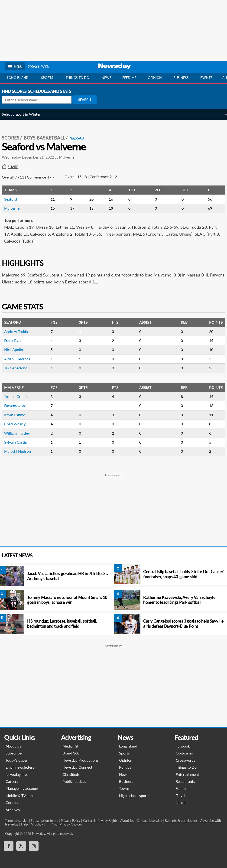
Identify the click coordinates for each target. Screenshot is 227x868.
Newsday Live (17, 774)
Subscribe (14, 753)
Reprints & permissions (181, 821)
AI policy (37, 824)
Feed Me (129, 78)
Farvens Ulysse (19, 405)
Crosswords (186, 760)
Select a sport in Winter (24, 114)
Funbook (183, 746)
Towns (124, 788)
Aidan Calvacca (20, 359)
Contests (13, 802)
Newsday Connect (77, 767)
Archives (13, 810)
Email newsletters (20, 767)
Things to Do (186, 767)
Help (24, 824)
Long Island (18, 78)
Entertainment (188, 774)
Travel (181, 795)
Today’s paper (17, 760)
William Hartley (20, 433)
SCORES (14, 138)
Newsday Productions (80, 760)
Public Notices (74, 781)
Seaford (14, 199)
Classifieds (71, 774)
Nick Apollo (17, 349)
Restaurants (186, 781)
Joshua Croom (19, 396)
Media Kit (70, 746)
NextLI (181, 802)
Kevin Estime (18, 415)
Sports (47, 78)
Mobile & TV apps (20, 795)
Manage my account (22, 788)
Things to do (77, 78)
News (107, 78)
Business (181, 78)
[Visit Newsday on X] (21, 846)
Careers (12, 781)
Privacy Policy (71, 821)
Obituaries (185, 753)
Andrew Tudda (19, 331)
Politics (125, 767)
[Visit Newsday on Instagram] (34, 846)
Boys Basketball (48, 138)
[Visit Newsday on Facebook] (9, 846)
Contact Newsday (149, 821)
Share (13, 167)
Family (181, 788)
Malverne (15, 208)
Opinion (155, 78)
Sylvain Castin (19, 442)
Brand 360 (71, 753)
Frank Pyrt (16, 340)
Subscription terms (44, 821)
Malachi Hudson (21, 451)
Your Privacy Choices (67, 824)
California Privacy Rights (100, 821)
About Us (13, 746)
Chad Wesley (18, 424)
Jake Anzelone (19, 368)
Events (206, 78)
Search (88, 100)
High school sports (134, 795)
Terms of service (17, 821)
